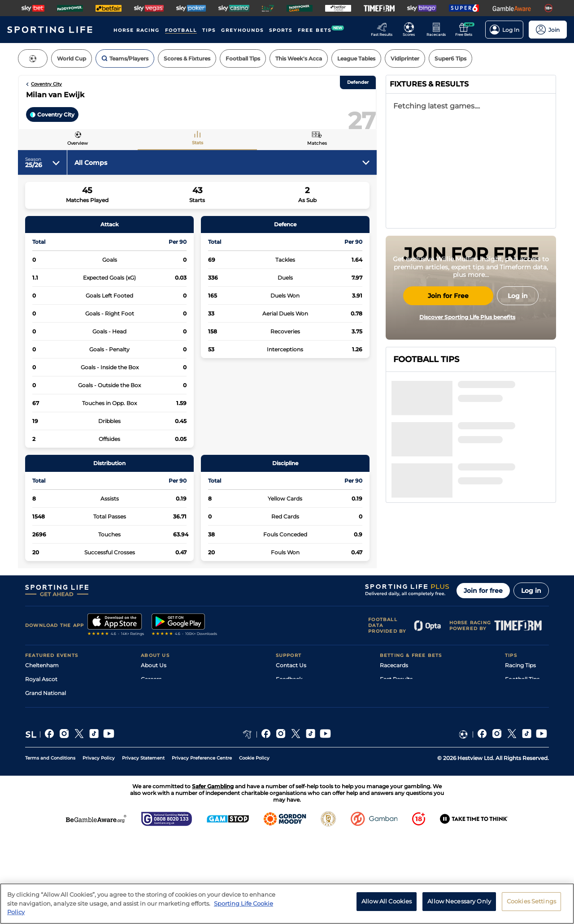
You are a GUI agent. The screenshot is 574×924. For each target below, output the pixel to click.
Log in (531, 622)
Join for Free (448, 380)
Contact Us (291, 697)
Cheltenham (42, 697)
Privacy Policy (99, 845)
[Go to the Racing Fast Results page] (384, 30)
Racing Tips (520, 697)
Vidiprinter (394, 739)
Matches (317, 143)
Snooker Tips (522, 753)
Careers (151, 711)
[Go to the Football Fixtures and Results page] (411, 30)
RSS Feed (153, 780)
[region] (287, 904)
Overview (78, 143)
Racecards (394, 697)
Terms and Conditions (50, 845)
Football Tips (522, 711)
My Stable (393, 753)
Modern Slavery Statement (177, 766)
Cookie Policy (254, 845)
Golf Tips (516, 725)
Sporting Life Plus (164, 725)
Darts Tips (518, 739)
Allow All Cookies (387, 901)
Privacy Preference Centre (202, 845)
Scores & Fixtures (403, 725)
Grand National (46, 725)
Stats (198, 143)
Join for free (483, 622)
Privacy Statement (143, 845)
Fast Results (396, 711)
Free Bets (393, 766)
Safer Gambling (296, 739)
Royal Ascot (41, 711)
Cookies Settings (531, 901)
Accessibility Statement (172, 753)
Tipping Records (527, 766)
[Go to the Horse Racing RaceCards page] (439, 30)
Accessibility (292, 725)
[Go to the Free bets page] (466, 30)
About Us (154, 697)
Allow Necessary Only (459, 901)
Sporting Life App (164, 739)
